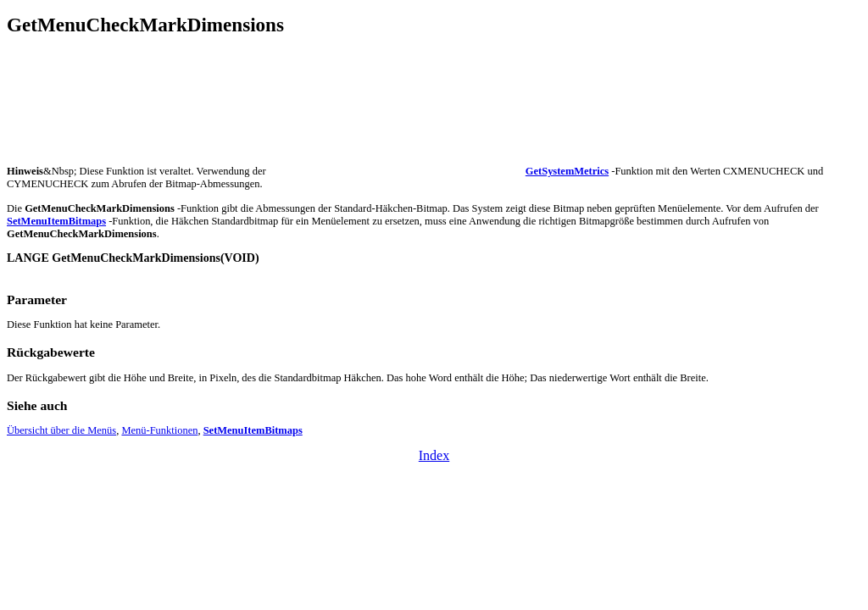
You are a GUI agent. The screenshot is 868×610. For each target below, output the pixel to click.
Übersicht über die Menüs (61, 430)
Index (434, 455)
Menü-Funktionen (159, 430)
